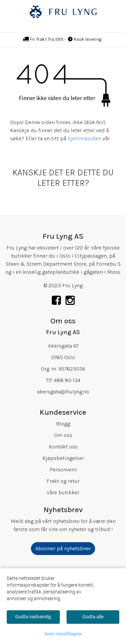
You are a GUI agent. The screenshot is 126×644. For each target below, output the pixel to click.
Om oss (63, 435)
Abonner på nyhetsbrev (63, 548)
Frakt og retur (63, 481)
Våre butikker (63, 492)
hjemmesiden (84, 138)
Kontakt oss (63, 447)
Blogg (63, 424)
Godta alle (93, 617)
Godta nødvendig (33, 617)
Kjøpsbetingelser (63, 458)
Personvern (63, 470)
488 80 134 (67, 380)
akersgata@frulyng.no (63, 392)
